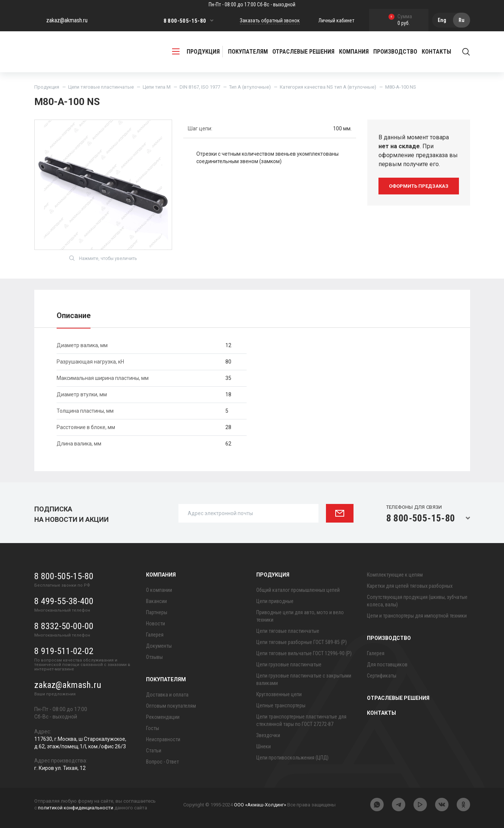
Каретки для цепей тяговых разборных (410, 586)
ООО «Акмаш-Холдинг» (260, 805)
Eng (442, 20)
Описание (74, 315)
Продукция (47, 87)
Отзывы (154, 657)
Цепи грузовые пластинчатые (289, 664)
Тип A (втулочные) (250, 87)
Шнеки (264, 746)
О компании (159, 590)
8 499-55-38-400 (64, 601)
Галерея (155, 635)
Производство (389, 638)
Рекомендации (163, 717)
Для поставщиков (387, 664)
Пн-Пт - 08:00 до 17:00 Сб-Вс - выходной (252, 4)
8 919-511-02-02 (64, 651)
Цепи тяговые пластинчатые (101, 87)
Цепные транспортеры (281, 705)
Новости (156, 624)
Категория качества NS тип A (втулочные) (328, 87)
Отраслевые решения (303, 52)
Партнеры (157, 612)
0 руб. (400, 20)
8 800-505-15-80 (185, 21)
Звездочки (268, 735)
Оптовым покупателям (171, 706)
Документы (159, 646)
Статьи (154, 751)
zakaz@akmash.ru (67, 20)
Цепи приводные (275, 601)
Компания (161, 575)
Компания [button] (354, 52)
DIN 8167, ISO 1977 (200, 87)
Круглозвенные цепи (279, 694)
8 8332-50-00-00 (64, 626)
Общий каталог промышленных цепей (298, 590)
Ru (462, 20)
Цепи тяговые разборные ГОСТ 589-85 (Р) (302, 642)
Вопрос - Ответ (162, 762)
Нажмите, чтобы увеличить (103, 258)
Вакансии (156, 601)
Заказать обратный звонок (270, 20)
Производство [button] (395, 52)
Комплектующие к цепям (395, 575)
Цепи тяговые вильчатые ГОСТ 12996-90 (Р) (304, 653)
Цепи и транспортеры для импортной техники (417, 616)
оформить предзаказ (419, 186)
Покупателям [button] (248, 52)
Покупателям (166, 679)
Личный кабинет (336, 20)
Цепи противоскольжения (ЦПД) (292, 758)
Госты (153, 728)
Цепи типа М (157, 87)
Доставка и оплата (167, 695)
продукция (196, 52)
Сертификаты (382, 676)
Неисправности (163, 739)
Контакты (436, 52)
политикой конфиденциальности (76, 808)
